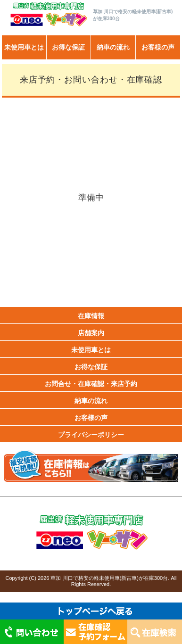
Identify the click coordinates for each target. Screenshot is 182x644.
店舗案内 (91, 333)
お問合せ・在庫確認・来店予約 (91, 384)
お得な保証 (68, 47)
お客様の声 (158, 47)
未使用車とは (24, 47)
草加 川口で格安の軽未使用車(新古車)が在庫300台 (109, 578)
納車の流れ (113, 47)
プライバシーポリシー (91, 435)
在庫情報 (91, 316)
